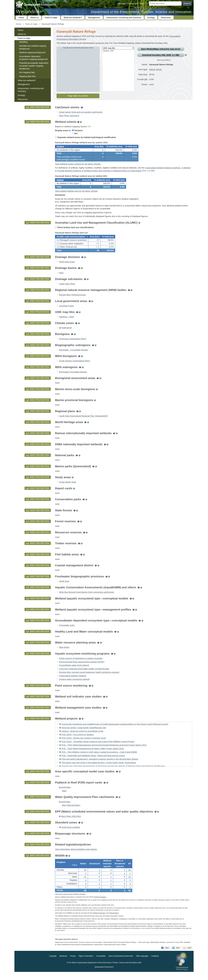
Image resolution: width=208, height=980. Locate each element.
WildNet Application (99, 921)
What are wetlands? (73, 18)
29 (85, 898)
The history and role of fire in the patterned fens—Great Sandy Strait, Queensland (99, 769)
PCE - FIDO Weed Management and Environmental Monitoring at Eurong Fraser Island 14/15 (104, 751)
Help (141, 4)
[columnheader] (72, 242)
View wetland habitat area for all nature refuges (76, 195)
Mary (61, 279)
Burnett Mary (65, 808)
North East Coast (67, 268)
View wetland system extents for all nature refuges (78, 166)
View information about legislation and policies (76, 855)
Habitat (60, 183)
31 (130, 898)
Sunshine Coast (66, 312)
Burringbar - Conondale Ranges (74, 356)
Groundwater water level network (74, 671)
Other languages (142, 964)
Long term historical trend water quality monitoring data (84, 675)
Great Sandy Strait (68, 488)
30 (130, 877)
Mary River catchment (69, 116)
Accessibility (101, 964)
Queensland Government (104, 975)
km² (75, 133)
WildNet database (100, 905)
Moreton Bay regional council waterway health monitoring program (89, 678)
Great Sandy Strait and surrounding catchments (81, 112)
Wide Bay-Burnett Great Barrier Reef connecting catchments (87, 598)
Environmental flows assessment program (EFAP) (82, 668)
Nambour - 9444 (108, 51)
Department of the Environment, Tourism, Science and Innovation (141, 12)
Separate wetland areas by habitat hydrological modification (86, 137)
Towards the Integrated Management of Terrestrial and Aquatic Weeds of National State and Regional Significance (113, 772)
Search (187, 3)
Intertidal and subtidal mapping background (33, 47)
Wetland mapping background (32, 52)
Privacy (73, 964)
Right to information (86, 964)
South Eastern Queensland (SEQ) (75, 367)
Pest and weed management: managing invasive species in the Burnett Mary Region (100, 765)
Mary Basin (64, 653)
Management (94, 18)
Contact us (132, 4)
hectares (77, 130)
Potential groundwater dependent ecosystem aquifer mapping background (34, 66)
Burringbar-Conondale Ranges (73, 378)
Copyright (53, 964)
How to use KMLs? (164, 60)
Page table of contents (78, 96)
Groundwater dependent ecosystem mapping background (33, 58)
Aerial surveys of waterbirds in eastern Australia (81, 665)
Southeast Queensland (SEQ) (73, 345)
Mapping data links (27, 76)
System (60, 148)
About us (34, 18)
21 (85, 884)
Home (21, 18)
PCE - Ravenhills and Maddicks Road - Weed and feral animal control (93, 762)
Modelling (23, 42)
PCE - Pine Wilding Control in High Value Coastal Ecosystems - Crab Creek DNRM (99, 758)
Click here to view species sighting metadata (70, 902)
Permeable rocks (67, 631)
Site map (121, 4)
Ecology (151, 18)
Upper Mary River (67, 290)
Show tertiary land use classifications (75, 231)
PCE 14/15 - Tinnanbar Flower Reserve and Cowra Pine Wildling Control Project (98, 748)
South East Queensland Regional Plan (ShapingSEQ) (83, 422)
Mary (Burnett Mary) (71, 811)
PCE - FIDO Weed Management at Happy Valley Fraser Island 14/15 (93, 755)
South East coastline (71, 833)
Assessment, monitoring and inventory (124, 18)
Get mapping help (27, 72)
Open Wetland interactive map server (161, 49)
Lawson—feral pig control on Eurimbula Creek (82, 737)
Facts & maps (51, 18)
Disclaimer (63, 964)
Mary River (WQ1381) (71, 822)
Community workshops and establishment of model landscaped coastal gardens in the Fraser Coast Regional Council (115, 730)
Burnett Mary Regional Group (72, 301)
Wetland (114, 921)
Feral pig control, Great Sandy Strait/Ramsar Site (84, 734)
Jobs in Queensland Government (121, 964)
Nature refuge (156, 69)
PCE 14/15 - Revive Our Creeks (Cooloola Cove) (84, 744)
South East (64, 587)
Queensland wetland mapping (73, 682)
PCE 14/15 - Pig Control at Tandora (77, 741)
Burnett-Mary (65, 793)
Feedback (155, 964)
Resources (166, 18)
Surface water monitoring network (74, 685)
